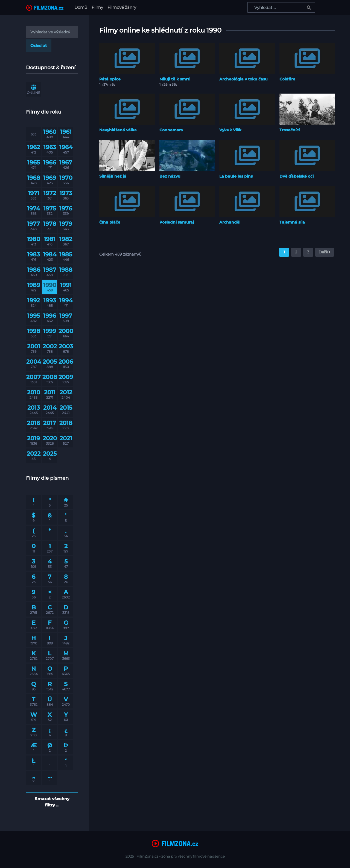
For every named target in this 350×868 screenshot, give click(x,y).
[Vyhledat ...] (281, 7)
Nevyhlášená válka (118, 130)
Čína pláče (110, 222)
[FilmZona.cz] (45, 7)
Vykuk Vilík (230, 130)
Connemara (171, 130)
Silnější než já (113, 176)
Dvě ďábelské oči (297, 176)
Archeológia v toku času (243, 79)
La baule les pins (236, 176)
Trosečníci (290, 130)
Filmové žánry (122, 7)
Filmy (97, 7)
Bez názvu (170, 176)
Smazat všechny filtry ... (52, 802)
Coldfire (287, 79)
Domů (82, 7)
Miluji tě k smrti (175, 79)
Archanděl (230, 222)
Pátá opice (110, 79)
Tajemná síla (292, 222)
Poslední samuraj (177, 222)
